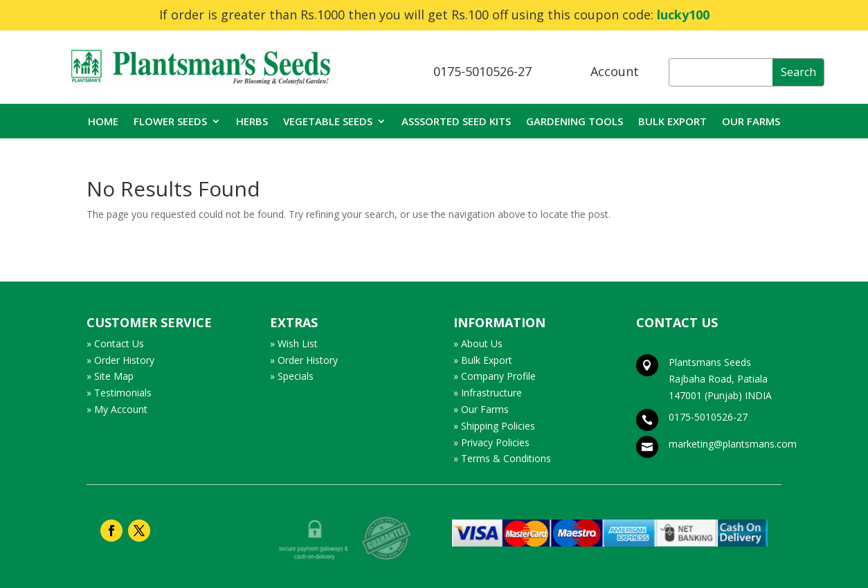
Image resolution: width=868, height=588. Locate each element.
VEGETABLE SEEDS (328, 122)
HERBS (252, 122)
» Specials (292, 376)
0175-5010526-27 (482, 71)
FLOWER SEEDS (170, 122)
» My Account (117, 409)
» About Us (478, 343)
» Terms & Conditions (502, 458)
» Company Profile (495, 376)
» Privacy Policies (491, 442)
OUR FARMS (751, 122)
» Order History (120, 360)
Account (615, 71)
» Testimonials (119, 393)
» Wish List (294, 343)
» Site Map (110, 376)
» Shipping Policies (494, 426)
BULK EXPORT (672, 122)
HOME (103, 122)
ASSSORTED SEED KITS (456, 122)
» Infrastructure (488, 393)
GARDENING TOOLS (575, 122)
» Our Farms (481, 409)
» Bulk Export (483, 360)
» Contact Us (115, 343)
